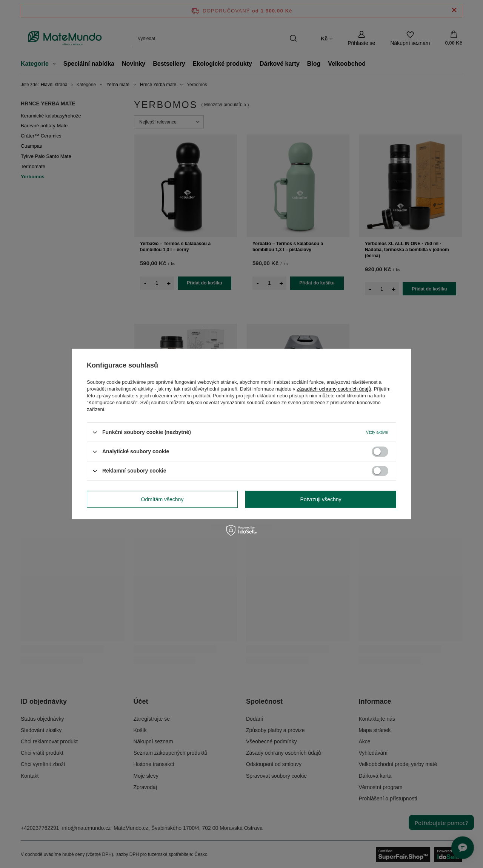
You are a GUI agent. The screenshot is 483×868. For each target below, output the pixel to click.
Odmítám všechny (162, 499)
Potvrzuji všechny (321, 499)
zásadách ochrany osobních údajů (334, 389)
